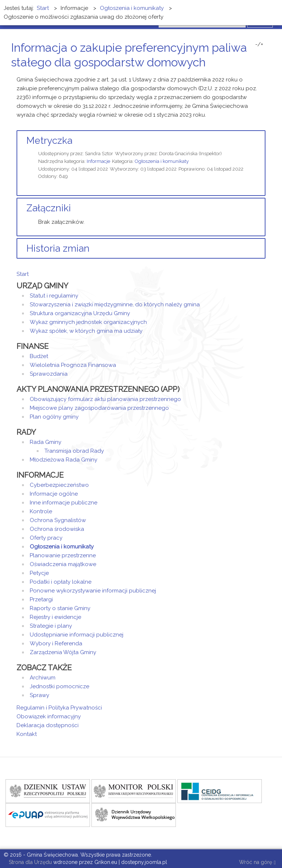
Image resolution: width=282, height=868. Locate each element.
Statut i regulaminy (54, 296)
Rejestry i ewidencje (55, 617)
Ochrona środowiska (57, 529)
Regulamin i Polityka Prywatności (59, 708)
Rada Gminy (46, 442)
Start (23, 274)
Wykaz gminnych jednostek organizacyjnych (88, 322)
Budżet (39, 356)
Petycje (39, 573)
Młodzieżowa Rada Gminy (64, 460)
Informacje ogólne (54, 494)
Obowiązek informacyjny (49, 716)
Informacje (98, 161)
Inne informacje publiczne (64, 503)
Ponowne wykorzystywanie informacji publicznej (93, 591)
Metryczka (49, 141)
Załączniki (49, 208)
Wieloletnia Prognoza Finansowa (73, 365)
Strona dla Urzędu (30, 862)
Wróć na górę (257, 863)
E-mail (263, 76)
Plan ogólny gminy (54, 417)
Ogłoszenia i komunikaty (162, 161)
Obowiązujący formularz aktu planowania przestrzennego (105, 399)
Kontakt (27, 734)
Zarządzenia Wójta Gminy (63, 652)
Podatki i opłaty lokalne (61, 582)
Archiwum (43, 678)
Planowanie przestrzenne (63, 555)
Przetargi (41, 599)
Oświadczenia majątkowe (63, 564)
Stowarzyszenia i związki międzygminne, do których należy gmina (115, 304)
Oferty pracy (46, 538)
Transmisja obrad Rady (74, 451)
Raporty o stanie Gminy (60, 608)
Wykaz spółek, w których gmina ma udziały (86, 331)
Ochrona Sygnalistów (58, 520)
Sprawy (39, 695)
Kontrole (41, 511)
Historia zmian (58, 248)
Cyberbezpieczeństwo (59, 485)
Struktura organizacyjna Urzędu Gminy (80, 313)
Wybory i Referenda (56, 643)
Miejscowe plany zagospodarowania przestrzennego (99, 408)
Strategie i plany (51, 626)
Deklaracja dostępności (48, 725)
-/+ (259, 44)
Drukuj (254, 76)
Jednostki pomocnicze (59, 686)
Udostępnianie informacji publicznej (77, 635)
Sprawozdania (49, 374)
